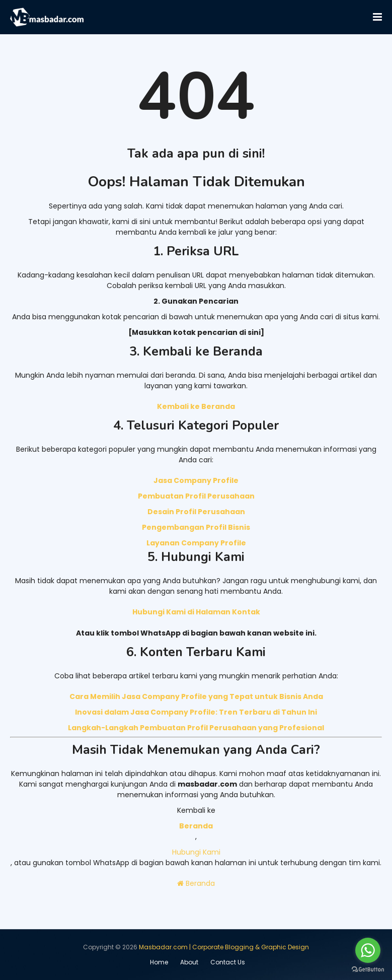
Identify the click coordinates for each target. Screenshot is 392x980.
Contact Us (228, 962)
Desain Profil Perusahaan (196, 512)
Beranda (196, 883)
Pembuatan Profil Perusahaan (196, 496)
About (189, 962)
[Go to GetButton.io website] (368, 970)
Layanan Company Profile (196, 543)
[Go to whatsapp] (368, 950)
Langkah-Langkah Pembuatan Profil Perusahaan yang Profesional (196, 728)
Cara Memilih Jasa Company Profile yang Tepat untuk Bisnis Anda (196, 696)
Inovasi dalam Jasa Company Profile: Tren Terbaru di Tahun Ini (196, 712)
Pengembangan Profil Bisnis (196, 527)
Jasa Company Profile (196, 480)
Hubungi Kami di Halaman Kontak (196, 612)
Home (159, 962)
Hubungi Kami (196, 852)
